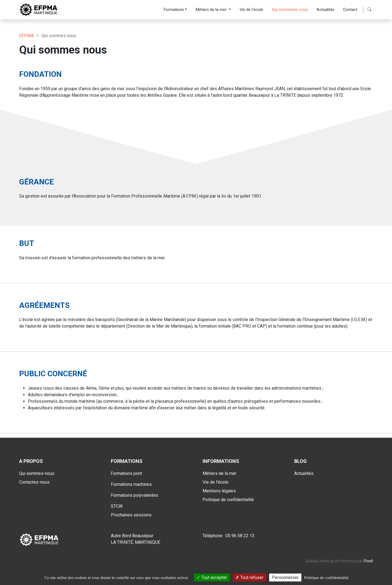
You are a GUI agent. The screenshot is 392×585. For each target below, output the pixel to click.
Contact (350, 10)
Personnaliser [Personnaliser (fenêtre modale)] (285, 577)
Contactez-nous (34, 482)
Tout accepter (212, 577)
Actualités (326, 10)
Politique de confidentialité (228, 500)
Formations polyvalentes (134, 495)
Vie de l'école (251, 10)
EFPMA (26, 36)
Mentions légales (219, 491)
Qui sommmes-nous (290, 10)
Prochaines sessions (131, 515)
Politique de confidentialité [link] (326, 578)
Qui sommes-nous (37, 473)
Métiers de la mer (212, 10)
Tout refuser (250, 577)
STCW (117, 506)
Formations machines (131, 484)
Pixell (368, 561)
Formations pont (126, 473)
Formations (174, 10)
